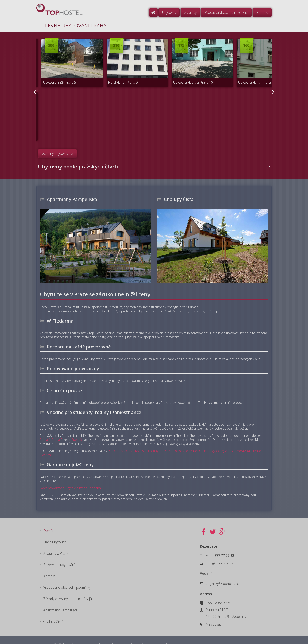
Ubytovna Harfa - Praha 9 (234, 76)
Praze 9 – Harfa (200, 440)
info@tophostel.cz (220, 553)
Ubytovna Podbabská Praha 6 (61, 125)
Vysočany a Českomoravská (231, 440)
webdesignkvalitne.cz (160, 636)
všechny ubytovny (55, 143)
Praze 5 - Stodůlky (146, 440)
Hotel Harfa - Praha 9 (113, 76)
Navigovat (213, 614)
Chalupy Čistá (53, 614)
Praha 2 (57, 429)
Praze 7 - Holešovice (174, 440)
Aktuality (190, 12)
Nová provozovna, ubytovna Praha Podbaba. (71, 477)
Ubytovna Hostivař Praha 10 (177, 76)
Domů (153, 12)
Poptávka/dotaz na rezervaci (226, 12)
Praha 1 (45, 429)
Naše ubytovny (54, 532)
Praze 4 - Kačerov (120, 440)
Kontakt (262, 12)
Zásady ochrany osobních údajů (67, 591)
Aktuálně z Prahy (56, 544)
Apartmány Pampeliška (60, 603)
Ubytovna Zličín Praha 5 (56, 76)
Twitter (213, 521)
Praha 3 (77, 429)
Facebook (203, 521)
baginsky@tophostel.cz (223, 573)
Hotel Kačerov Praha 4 (114, 125)
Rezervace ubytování (59, 555)
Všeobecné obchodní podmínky (67, 579)
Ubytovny (169, 12)
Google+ (222, 521)
